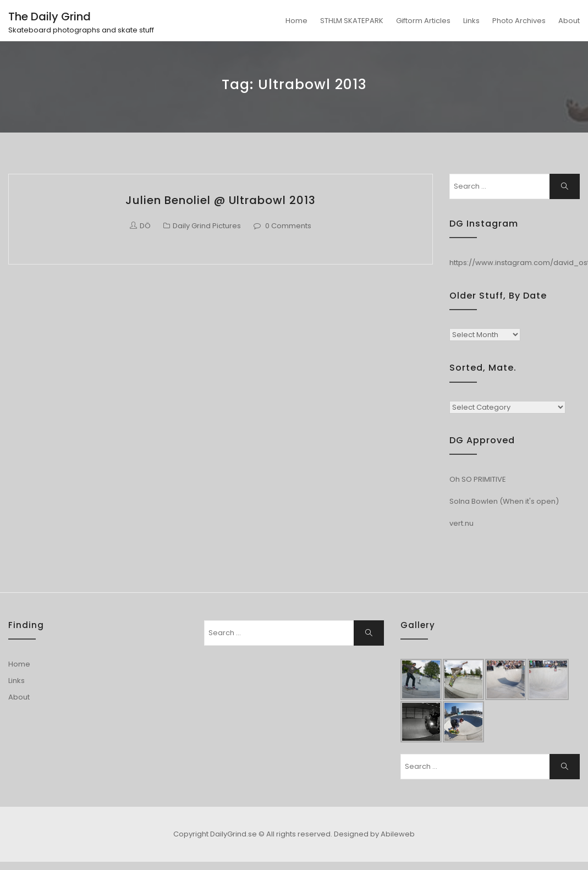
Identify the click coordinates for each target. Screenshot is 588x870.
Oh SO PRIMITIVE (478, 479)
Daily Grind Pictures (207, 226)
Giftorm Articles (423, 21)
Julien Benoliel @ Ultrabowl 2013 (221, 200)
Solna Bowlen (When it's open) (504, 501)
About (569, 21)
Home (296, 21)
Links (471, 21)
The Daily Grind (50, 16)
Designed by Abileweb (374, 834)
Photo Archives (519, 21)
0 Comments (288, 226)
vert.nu (461, 523)
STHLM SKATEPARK (352, 21)
